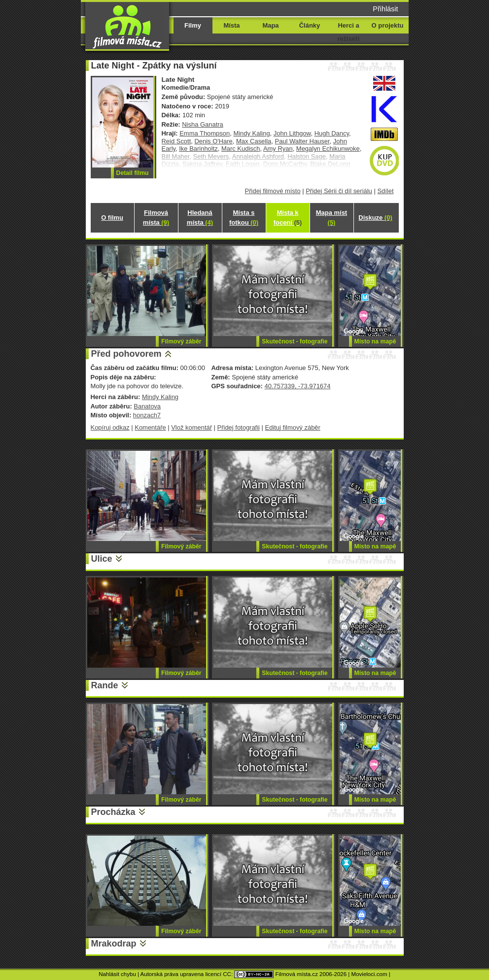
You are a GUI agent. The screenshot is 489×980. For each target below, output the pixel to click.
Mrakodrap (114, 944)
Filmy (193, 25)
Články (310, 25)
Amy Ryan (278, 149)
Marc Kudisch (241, 149)
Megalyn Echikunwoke (328, 149)
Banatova (147, 406)
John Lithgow (292, 133)
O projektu (388, 25)
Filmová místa (156, 218)
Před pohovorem (126, 354)
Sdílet (385, 191)
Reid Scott (176, 141)
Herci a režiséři (348, 32)
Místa (231, 25)
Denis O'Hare (213, 141)
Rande (105, 685)
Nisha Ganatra (203, 124)
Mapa (270, 25)
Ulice (102, 559)
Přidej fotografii (239, 427)
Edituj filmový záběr (293, 427)
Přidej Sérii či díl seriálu (339, 191)
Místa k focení (288, 218)
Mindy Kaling (251, 133)
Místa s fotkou (244, 218)
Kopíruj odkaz (110, 427)
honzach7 (147, 415)
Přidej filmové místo (273, 191)
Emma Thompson (205, 133)
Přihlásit (385, 9)
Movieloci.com (369, 974)
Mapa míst (332, 218)
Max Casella (254, 141)
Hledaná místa (200, 218)
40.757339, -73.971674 (297, 386)
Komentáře (150, 427)
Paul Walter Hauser (302, 141)
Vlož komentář (192, 427)
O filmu (112, 218)
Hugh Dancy (332, 133)
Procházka (113, 812)
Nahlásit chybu (117, 974)
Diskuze (375, 218)
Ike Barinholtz (198, 149)
